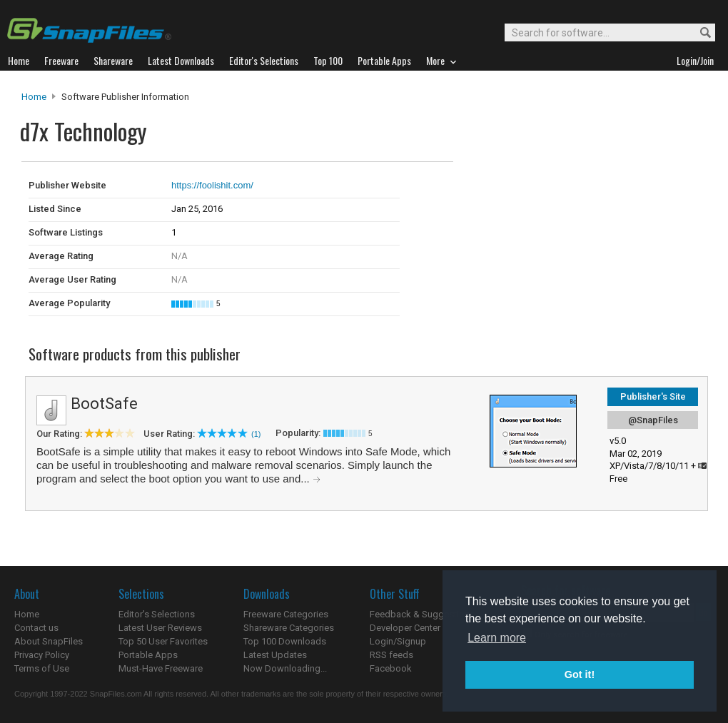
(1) (256, 434)
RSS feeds (391, 655)
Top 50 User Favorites (163, 641)
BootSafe (104, 404)
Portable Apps (148, 655)
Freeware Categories (286, 614)
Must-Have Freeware (161, 668)
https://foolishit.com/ (212, 185)
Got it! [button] (580, 674)
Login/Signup (398, 641)
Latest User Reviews (160, 628)
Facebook (391, 668)
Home (34, 97)
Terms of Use (42, 668)
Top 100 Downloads (285, 641)
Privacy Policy (42, 655)
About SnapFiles (49, 641)
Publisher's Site (653, 396)
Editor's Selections (157, 614)
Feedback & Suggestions (422, 614)
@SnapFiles (653, 420)
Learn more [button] (497, 638)
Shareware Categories (289, 628)
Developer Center (405, 628)
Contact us (36, 628)
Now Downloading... (285, 668)
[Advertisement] (550, 191)
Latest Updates (275, 655)
